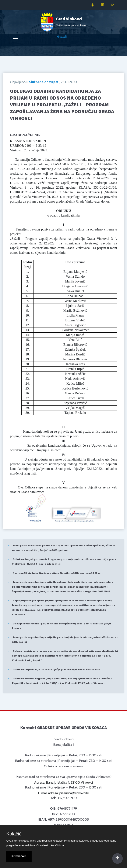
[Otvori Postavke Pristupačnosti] (117, 858)
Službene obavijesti (44, 82)
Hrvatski (62, 37)
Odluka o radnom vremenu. (64, 766)
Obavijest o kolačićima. (51, 845)
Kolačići (14, 834)
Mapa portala (64, 825)
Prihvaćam (19, 856)
